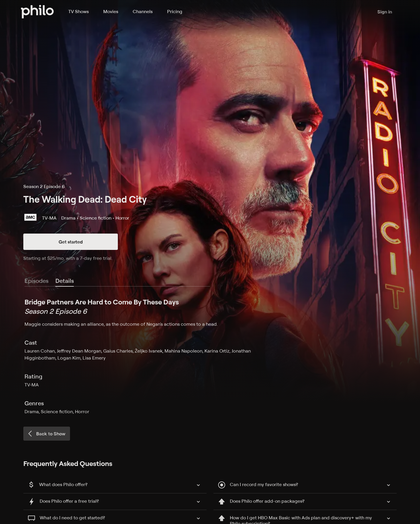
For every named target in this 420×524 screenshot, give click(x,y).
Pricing (175, 11)
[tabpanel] (210, 356)
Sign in (385, 12)
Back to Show (46, 434)
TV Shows (78, 11)
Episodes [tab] (36, 281)
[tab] (65, 281)
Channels (143, 11)
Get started (71, 242)
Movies (111, 11)
